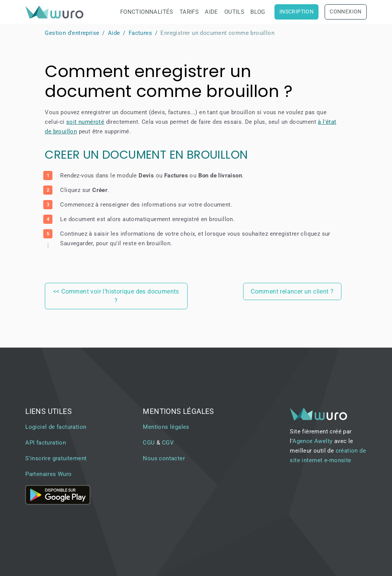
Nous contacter (164, 458)
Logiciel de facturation (56, 427)
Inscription (296, 12)
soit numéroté (85, 122)
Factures (140, 33)
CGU (149, 443)
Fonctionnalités (147, 12)
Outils (234, 12)
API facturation (46, 443)
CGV (168, 443)
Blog (258, 12)
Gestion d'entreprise (72, 33)
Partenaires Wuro (48, 474)
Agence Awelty (312, 441)
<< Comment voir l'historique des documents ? (116, 296)
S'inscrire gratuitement (56, 458)
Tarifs (189, 12)
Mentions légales (166, 427)
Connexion (346, 12)
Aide (212, 12)
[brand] (56, 12)
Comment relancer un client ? (292, 291)
